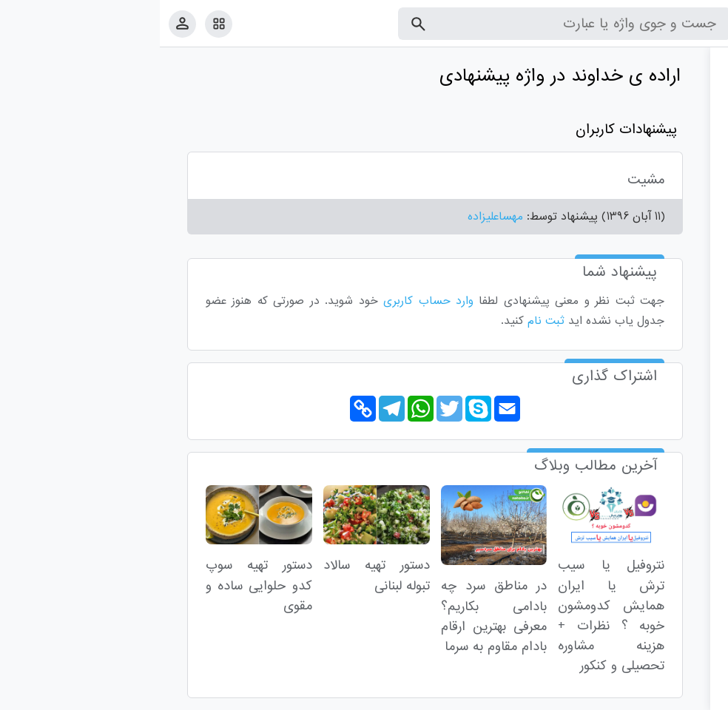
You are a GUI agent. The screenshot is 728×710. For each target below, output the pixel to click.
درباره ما (595, 696)
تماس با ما (644, 696)
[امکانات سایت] (59, 24)
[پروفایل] (23, 23)
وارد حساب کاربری (269, 301)
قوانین (689, 696)
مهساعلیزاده (336, 217)
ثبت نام (386, 321)
